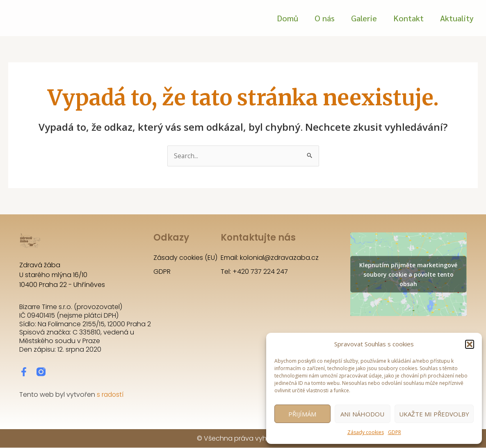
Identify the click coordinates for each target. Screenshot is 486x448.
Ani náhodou (362, 414)
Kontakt (408, 18)
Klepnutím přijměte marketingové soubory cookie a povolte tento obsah (408, 274)
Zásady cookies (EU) (186, 258)
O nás (325, 18)
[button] (470, 344)
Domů (287, 18)
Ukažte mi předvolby (434, 414)
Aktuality (457, 18)
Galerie (364, 18)
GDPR (395, 432)
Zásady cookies (366, 432)
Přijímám (302, 414)
